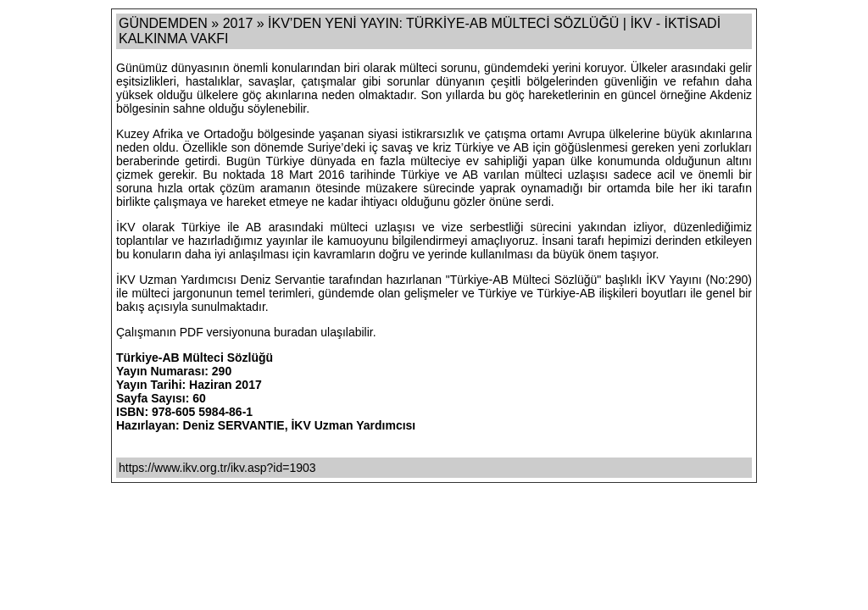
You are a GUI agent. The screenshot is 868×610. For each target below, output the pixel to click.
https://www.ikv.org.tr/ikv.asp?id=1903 (217, 468)
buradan (297, 332)
